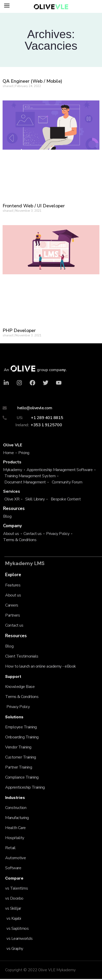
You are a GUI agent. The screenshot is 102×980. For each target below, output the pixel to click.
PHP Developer (19, 330)
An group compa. (35, 370)
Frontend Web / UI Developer (34, 206)
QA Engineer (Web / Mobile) (32, 81)
